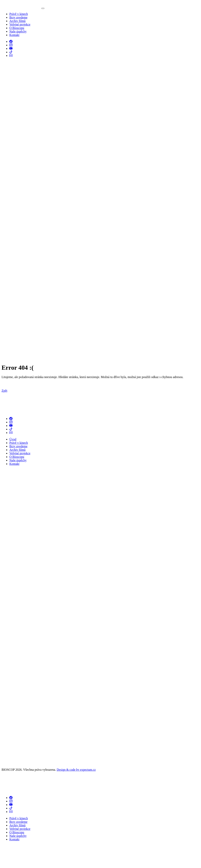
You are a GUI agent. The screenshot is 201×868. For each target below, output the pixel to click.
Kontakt (14, 35)
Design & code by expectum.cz (76, 770)
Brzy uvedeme (18, 17)
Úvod (13, 439)
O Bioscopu (17, 28)
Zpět (4, 391)
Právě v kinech (19, 14)
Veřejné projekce (20, 24)
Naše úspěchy (18, 31)
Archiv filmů (17, 21)
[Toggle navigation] (43, 8)
